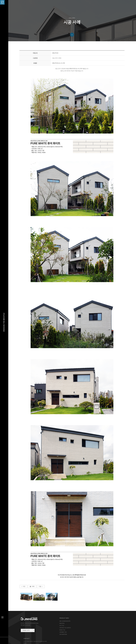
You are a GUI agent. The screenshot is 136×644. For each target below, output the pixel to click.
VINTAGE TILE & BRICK (64, 628)
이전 (24, 608)
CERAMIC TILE (62, 632)
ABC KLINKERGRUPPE (64, 621)
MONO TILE (62, 630)
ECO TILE (61, 626)
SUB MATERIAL (63, 634)
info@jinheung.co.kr (103, 626)
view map (96, 630)
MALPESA (61, 623)
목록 (32, 608)
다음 (41, 608)
